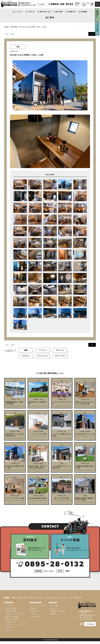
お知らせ (34, 614)
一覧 (92, 34)
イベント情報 (35, 616)
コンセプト (19, 12)
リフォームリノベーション (14, 624)
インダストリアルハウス (39, 606)
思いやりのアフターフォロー (15, 614)
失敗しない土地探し (12, 619)
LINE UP (31, 12)
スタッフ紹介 (54, 606)
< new (7, 34)
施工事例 (59, 12)
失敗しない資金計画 (12, 616)
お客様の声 (72, 12)
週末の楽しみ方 (46, 12)
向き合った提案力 (12, 608)
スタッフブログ (55, 608)
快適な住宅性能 (11, 611)
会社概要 (84, 12)
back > (13, 34)
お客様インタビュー (37, 611)
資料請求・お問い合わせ (58, 611)
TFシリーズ (10, 630)
